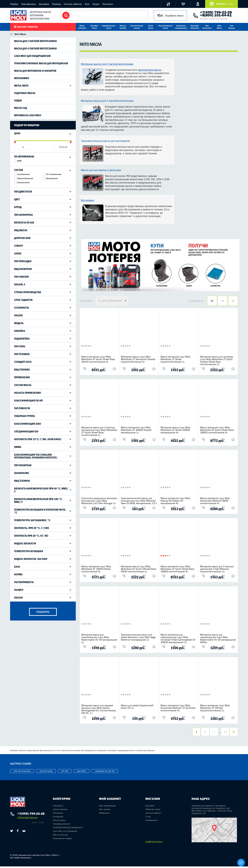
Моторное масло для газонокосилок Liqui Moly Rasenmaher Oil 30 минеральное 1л (99, 638)
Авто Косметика (207, 27)
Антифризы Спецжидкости (181, 27)
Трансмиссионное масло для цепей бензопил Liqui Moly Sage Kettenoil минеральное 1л (138, 637)
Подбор (14, 4)
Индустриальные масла (165, 27)
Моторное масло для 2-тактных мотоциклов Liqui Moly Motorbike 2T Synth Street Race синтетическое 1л (99, 431)
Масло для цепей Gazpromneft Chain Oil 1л (137, 707)
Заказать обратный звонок (214, 19)
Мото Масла (219, 27)
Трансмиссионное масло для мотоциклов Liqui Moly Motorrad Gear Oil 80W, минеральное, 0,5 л (139, 501)
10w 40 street (46, 773)
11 (223, 732)
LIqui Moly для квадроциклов (32, 56)
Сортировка (86, 301)
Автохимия (58, 814)
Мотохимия (22, 78)
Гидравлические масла (109, 27)
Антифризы (58, 818)
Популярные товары (62, 840)
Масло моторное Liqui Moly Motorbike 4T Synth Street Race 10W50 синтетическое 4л (217, 430)
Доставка (44, 4)
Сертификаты (29, 4)
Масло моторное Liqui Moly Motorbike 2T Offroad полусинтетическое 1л (215, 708)
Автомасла (58, 807)
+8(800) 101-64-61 (216, 15)
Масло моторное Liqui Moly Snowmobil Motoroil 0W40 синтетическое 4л (215, 501)
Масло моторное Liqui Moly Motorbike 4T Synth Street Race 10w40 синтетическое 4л (98, 359)
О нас (148, 818)
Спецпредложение (61, 825)
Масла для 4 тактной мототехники (35, 48)
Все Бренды (232, 27)
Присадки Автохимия (195, 27)
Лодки (18, 100)
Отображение (196, 301)
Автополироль (59, 822)
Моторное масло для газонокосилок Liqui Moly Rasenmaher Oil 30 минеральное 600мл (218, 638)
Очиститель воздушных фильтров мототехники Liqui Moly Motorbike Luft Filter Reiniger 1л (99, 501)
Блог (87, 4)
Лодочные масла (25, 93)
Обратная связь (153, 811)
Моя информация (107, 807)
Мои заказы (105, 811)
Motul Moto (21, 86)
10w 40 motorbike (22, 773)
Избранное (104, 814)
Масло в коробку (123, 27)
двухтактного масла (150, 70)
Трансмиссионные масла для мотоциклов (41, 63)
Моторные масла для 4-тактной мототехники (107, 101)
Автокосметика (60, 811)
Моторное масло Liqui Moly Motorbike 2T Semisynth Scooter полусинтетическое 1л (138, 359)
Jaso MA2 (82, 773)
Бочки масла (151, 27)
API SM (65, 773)
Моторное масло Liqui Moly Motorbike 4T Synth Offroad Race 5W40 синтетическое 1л (138, 569)
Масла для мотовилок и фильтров (35, 71)
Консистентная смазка (137, 27)
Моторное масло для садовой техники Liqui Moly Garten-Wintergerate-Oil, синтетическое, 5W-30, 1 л (99, 709)
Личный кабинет (73, 4)
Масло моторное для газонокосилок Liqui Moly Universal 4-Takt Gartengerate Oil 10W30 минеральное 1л (178, 638)
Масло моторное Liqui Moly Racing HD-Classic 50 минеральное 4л (175, 501)
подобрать (43, 612)
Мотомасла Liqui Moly (28, 115)
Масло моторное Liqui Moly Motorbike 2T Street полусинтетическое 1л (175, 359)
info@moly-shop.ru (154, 843)
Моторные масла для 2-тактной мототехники (107, 64)
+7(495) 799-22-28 (216, 12)
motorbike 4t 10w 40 (105, 773)
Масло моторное (82, 27)
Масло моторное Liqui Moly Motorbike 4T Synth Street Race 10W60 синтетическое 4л (177, 569)
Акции (96, 4)
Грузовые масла (94, 27)
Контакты (108, 4)
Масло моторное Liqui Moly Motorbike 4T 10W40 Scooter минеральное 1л (136, 430)
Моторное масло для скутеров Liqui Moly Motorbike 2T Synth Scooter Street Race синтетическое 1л (216, 360)
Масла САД (20, 108)
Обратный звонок (28, 819)
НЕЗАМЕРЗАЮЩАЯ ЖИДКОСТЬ (68, 829)
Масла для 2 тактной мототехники (35, 41)
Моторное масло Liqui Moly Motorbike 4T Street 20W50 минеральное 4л (175, 430)
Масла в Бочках (60, 836)
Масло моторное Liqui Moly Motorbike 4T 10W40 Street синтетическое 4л (96, 569)
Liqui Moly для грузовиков (65, 833)
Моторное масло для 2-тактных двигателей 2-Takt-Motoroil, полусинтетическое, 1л (217, 569)
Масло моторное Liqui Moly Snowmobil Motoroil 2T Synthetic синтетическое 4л (178, 708)
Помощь (56, 4)
